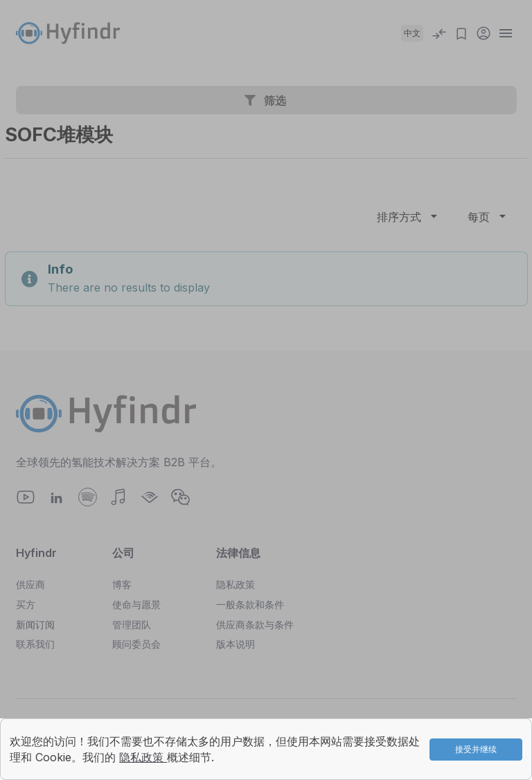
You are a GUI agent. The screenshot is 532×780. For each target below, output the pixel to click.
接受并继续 (476, 749)
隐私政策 (143, 757)
